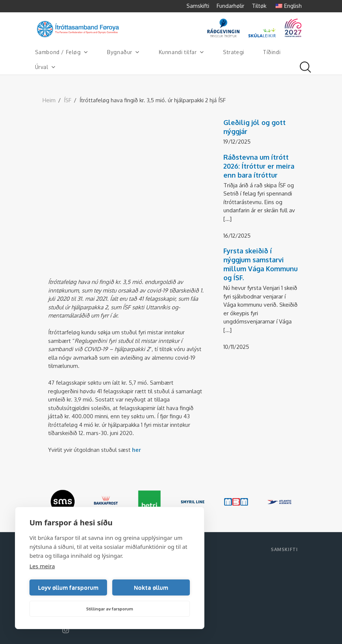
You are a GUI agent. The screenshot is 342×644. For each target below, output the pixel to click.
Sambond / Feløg (62, 52)
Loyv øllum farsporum (68, 587)
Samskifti (198, 6)
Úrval (46, 67)
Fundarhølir (230, 6)
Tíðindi (272, 52)
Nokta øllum (151, 587)
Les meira (42, 566)
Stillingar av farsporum (110, 609)
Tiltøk (259, 6)
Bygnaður (123, 52)
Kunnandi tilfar (182, 52)
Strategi (234, 52)
